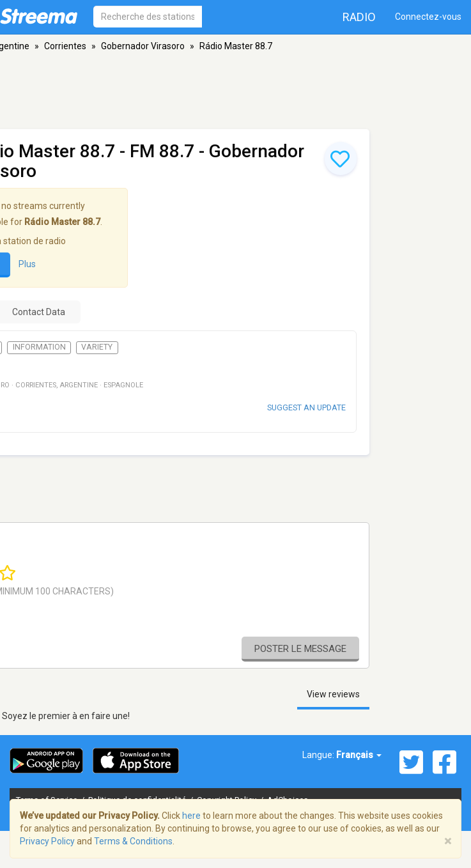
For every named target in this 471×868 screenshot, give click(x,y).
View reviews (333, 694)
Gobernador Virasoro (143, 46)
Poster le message (300, 649)
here (191, 816)
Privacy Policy (47, 841)
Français (359, 755)
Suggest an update (306, 407)
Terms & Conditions (133, 841)
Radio (359, 17)
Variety (97, 347)
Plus (27, 264)
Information (39, 347)
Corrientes (65, 46)
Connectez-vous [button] (428, 17)
